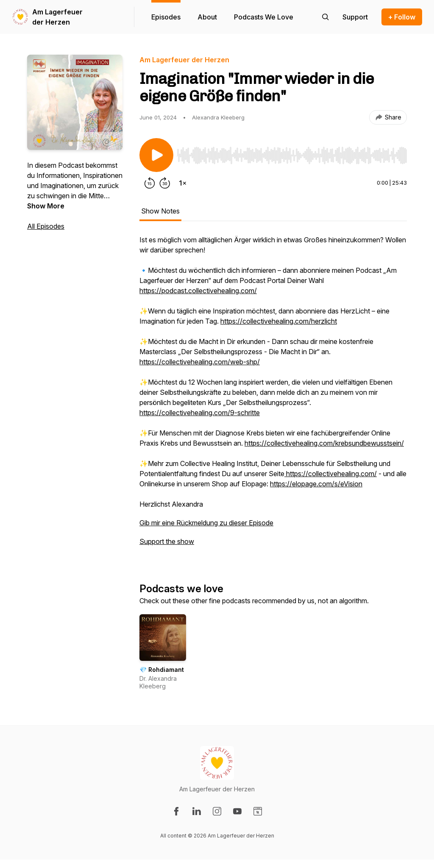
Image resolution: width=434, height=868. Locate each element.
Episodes (166, 17)
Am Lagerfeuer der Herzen (57, 17)
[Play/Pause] (156, 155)
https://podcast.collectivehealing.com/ (198, 291)
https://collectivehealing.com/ (331, 474)
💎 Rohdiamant (162, 670)
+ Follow (402, 17)
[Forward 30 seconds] (165, 183)
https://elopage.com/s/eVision (316, 484)
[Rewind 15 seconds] (150, 183)
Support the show (167, 541)
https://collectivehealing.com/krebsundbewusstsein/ (324, 443)
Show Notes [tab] (160, 211)
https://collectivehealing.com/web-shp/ (200, 362)
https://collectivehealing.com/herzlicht (279, 321)
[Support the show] (355, 17)
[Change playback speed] (183, 183)
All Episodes (46, 226)
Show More (46, 206)
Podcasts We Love (264, 17)
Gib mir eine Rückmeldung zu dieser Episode (206, 523)
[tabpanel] (273, 395)
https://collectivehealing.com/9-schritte (200, 413)
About (207, 17)
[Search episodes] (325, 17)
